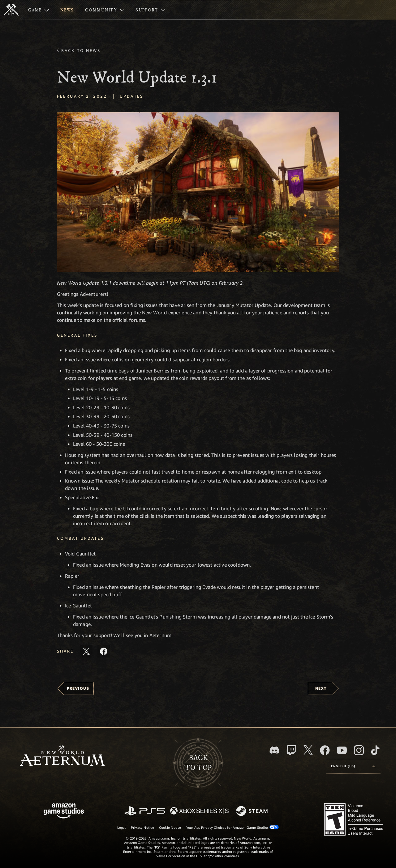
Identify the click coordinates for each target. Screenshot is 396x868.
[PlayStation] (145, 811)
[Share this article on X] (86, 651)
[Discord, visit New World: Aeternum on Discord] (274, 750)
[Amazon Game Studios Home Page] (64, 812)
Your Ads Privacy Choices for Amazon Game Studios (233, 827)
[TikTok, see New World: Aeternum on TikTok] (375, 750)
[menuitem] (39, 10)
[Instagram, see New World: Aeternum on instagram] (359, 750)
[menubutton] (353, 766)
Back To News (81, 50)
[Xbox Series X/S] (199, 811)
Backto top (198, 763)
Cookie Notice (170, 827)
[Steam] (253, 811)
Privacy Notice (142, 827)
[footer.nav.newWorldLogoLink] (62, 756)
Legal (122, 827)
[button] (198, 192)
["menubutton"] (39, 10)
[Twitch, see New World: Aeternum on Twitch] (291, 750)
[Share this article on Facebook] (104, 651)
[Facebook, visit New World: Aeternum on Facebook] (325, 750)
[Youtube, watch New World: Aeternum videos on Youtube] (342, 750)
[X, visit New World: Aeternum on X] (308, 750)
